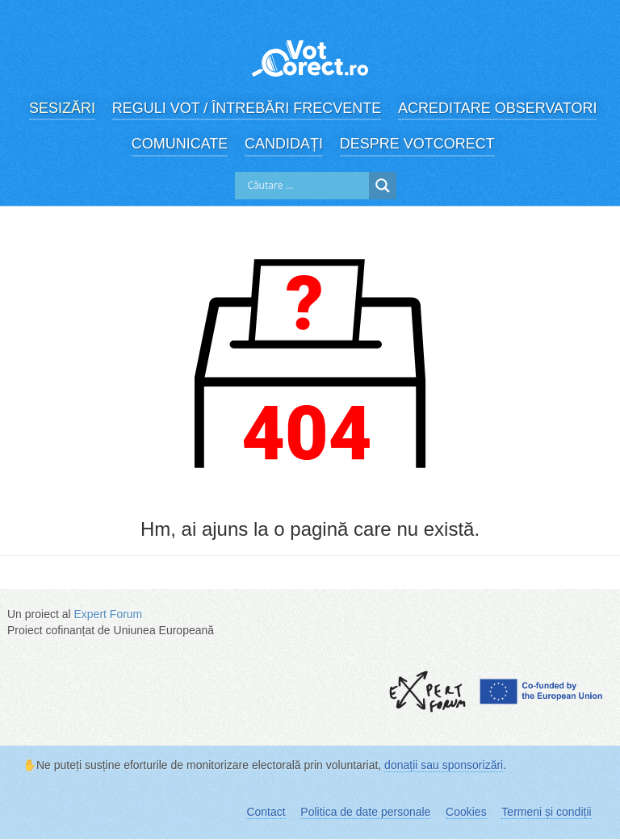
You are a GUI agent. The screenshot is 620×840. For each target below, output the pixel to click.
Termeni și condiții (546, 812)
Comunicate (180, 144)
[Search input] (306, 186)
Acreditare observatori (497, 108)
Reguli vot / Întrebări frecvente (247, 108)
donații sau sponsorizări (444, 765)
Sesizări (62, 108)
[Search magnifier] (383, 186)
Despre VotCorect (417, 144)
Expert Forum (108, 614)
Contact (266, 812)
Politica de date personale (365, 812)
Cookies (466, 812)
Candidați (284, 144)
